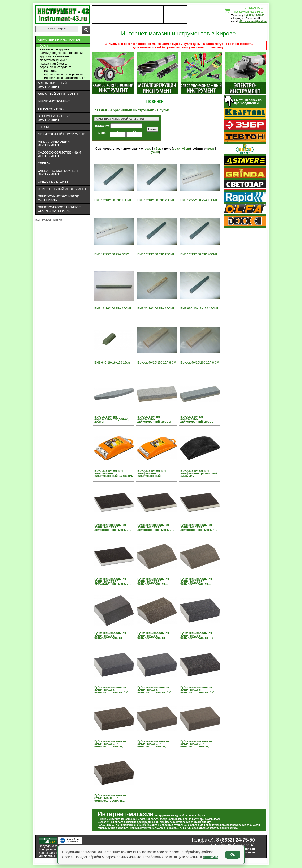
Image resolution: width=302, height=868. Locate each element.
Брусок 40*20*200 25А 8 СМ (200, 362)
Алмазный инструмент (58, 94)
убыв (158, 149)
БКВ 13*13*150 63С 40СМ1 (199, 254)
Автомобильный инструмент (52, 85)
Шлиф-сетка (49, 71)
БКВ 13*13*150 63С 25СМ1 (156, 254)
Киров (58, 220)
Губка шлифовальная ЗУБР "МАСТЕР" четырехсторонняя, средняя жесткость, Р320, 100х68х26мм (199, 744)
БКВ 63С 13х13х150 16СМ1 (199, 308)
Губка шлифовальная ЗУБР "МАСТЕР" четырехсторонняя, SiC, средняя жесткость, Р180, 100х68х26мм (113, 690)
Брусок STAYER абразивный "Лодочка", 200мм (112, 419)
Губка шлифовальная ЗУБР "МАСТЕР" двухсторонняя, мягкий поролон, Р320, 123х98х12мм (197, 527)
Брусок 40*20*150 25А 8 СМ (157, 362)
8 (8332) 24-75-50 (254, 16)
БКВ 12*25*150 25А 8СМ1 (112, 254)
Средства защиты (54, 182)
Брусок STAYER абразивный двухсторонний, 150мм (154, 419)
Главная (100, 110)
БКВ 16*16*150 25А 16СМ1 (113, 308)
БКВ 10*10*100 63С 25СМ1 (156, 200)
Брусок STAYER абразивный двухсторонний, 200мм (197, 419)
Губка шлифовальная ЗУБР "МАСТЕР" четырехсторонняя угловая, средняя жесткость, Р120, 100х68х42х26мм (153, 581)
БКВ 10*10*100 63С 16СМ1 (113, 200)
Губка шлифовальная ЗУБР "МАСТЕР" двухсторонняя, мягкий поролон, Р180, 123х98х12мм (154, 527)
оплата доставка (128, 15)
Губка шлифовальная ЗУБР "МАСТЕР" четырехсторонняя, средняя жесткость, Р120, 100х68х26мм (113, 744)
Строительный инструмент (62, 189)
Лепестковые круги (53, 60)
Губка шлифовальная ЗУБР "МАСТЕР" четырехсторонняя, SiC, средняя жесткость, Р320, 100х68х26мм (156, 690)
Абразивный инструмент (60, 40)
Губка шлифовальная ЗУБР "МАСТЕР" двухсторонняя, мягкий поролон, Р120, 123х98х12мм (111, 527)
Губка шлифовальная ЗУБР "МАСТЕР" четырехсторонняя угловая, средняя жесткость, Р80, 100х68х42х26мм (153, 636)
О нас (104, 15)
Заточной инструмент (55, 49)
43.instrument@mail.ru (253, 21)
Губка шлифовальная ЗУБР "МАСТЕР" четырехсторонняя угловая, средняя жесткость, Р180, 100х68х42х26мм (196, 581)
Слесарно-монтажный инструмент (58, 172)
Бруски (45, 45)
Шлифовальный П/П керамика (61, 74)
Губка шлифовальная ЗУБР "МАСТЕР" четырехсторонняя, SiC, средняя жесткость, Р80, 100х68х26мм (198, 690)
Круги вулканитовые (54, 56)
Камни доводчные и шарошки (61, 53)
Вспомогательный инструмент (54, 118)
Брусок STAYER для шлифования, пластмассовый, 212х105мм (152, 473)
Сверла (44, 163)
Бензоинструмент (54, 101)
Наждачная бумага (53, 63)
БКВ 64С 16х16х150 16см (112, 362)
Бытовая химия (52, 109)
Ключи (43, 127)
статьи (175, 15)
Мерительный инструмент (61, 134)
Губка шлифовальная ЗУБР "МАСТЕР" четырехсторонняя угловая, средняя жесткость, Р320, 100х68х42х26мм (110, 636)
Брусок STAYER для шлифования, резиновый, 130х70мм (199, 473)
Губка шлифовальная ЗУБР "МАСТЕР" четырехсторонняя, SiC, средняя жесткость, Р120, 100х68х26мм (199, 636)
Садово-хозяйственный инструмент (59, 154)
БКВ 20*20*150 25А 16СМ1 (156, 308)
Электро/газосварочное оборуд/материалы (59, 209)
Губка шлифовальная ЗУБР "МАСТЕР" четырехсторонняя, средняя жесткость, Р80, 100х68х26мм (112, 798)
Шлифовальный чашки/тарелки (62, 78)
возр (148, 149)
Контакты (152, 15)
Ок (233, 854)
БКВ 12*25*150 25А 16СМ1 (199, 200)
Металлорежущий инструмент (54, 143)
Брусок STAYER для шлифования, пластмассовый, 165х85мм (114, 473)
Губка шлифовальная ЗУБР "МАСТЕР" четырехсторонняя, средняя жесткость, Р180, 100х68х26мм (156, 744)
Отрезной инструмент (55, 67)
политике (211, 857)
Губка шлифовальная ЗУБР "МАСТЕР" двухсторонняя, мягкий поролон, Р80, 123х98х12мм (111, 581)
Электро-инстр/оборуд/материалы (58, 198)
